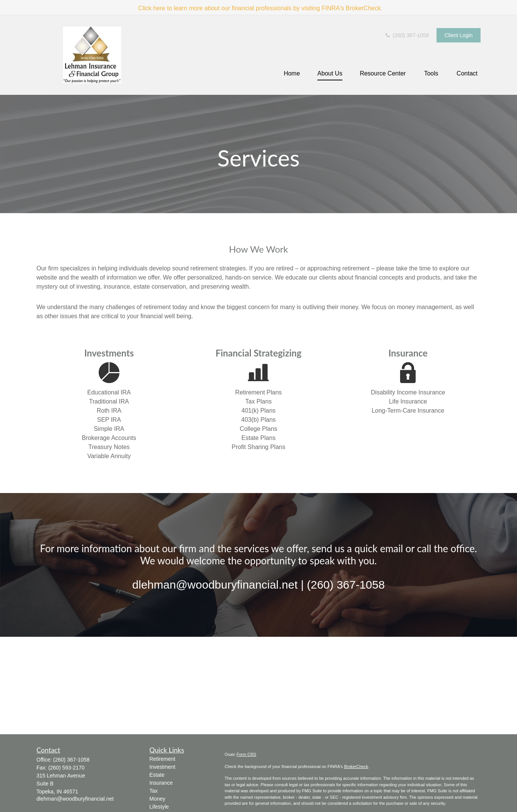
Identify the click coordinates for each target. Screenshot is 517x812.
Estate (157, 775)
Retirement (162, 759)
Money (158, 799)
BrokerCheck (356, 766)
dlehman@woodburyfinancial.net (75, 799)
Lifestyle (159, 807)
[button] (292, 74)
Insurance (161, 783)
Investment (162, 767)
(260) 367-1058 (407, 35)
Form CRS (246, 754)
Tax (154, 791)
